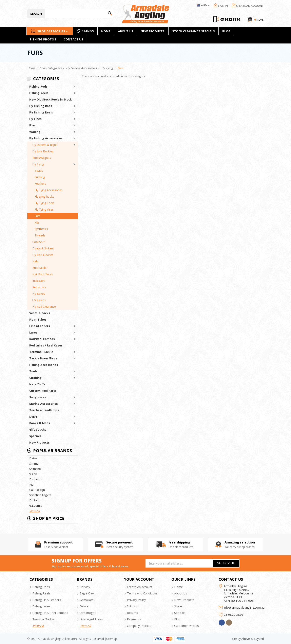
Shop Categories (50, 31)
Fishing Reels (39, 93)
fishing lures (41, 606)
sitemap (111, 639)
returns (132, 613)
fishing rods (41, 587)
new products (153, 31)
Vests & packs (40, 313)
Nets (35, 261)
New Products (40, 442)
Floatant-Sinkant (43, 248)
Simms (34, 463)
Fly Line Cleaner (43, 255)
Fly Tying (38, 164)
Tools (33, 371)
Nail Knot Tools (43, 274)
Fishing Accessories (44, 365)
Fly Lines (35, 119)
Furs (37, 216)
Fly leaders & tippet (45, 145)
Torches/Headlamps (44, 410)
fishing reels (41, 593)
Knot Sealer (40, 268)
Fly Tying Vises (44, 209)
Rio (31, 485)
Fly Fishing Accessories (46, 138)
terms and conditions (142, 593)
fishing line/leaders (47, 600)
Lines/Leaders (40, 326)
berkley (85, 587)
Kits (37, 222)
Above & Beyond (253, 639)
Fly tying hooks (44, 196)
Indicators (39, 281)
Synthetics (41, 229)
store (178, 606)
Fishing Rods (38, 86)
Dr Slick (34, 500)
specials (180, 613)
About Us (126, 31)
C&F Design (37, 490)
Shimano (35, 469)
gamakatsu (87, 600)
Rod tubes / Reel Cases (46, 345)
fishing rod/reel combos (50, 613)
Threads (40, 235)
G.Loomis (36, 506)
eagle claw (87, 593)
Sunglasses (38, 397)
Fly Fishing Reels (41, 112)
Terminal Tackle (41, 352)
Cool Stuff (39, 242)
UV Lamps (39, 300)
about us (181, 593)
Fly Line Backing (43, 151)
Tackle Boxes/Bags (43, 358)
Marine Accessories (44, 404)
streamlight (88, 613)
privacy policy (136, 600)
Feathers (40, 184)
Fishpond (35, 479)
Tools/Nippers (42, 158)
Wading (35, 132)
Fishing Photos (43, 39)
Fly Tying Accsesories (48, 190)
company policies (139, 626)
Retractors (39, 287)
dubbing (40, 177)
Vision (33, 474)
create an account (140, 587)
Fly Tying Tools (44, 203)
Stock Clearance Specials (194, 31)
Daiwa (33, 458)
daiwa (84, 606)
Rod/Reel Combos (42, 339)
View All (35, 511)
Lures (33, 332)
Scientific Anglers (40, 495)
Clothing (35, 378)
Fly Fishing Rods (41, 106)
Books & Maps (40, 423)
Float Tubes (38, 319)
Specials (35, 436)
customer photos (187, 626)
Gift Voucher (38, 430)
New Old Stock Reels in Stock (51, 99)
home (106, 31)
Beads (39, 171)
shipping (133, 606)
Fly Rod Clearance (44, 307)
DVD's (33, 417)
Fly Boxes (39, 294)
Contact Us (73, 39)
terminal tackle (43, 619)
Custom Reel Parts (43, 391)
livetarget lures (91, 619)
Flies (33, 125)
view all (38, 626)
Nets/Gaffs (37, 384)
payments (134, 619)
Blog (226, 31)
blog (177, 619)
